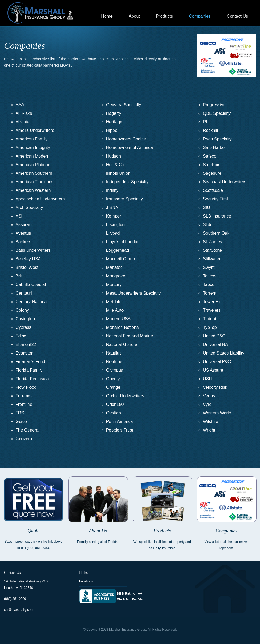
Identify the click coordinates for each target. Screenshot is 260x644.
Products (164, 16)
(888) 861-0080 (15, 599)
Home (107, 16)
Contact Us (237, 16)
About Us (98, 531)
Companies (200, 16)
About (134, 16)
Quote (34, 531)
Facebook (86, 581)
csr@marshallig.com (19, 610)
